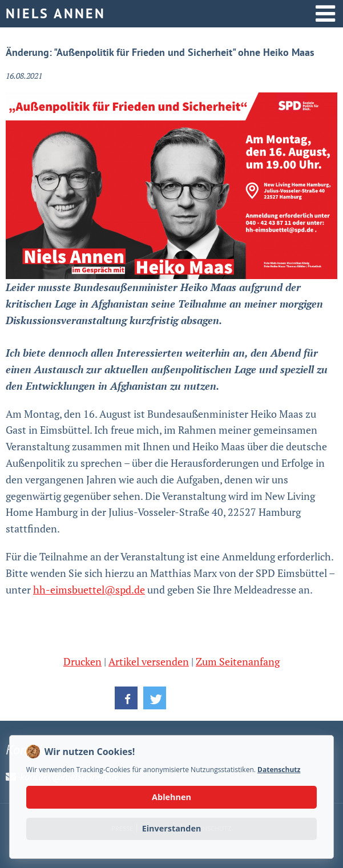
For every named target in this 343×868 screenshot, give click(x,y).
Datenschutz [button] (279, 770)
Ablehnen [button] (172, 797)
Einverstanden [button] (172, 828)
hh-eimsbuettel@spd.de (89, 590)
